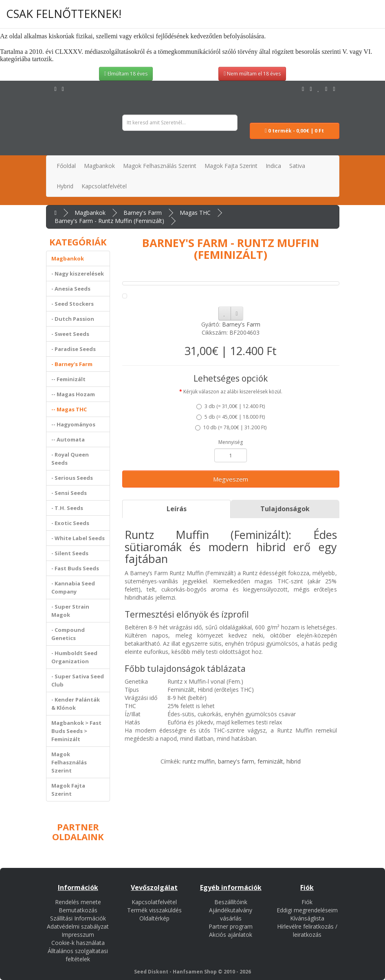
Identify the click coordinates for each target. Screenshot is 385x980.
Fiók (307, 902)
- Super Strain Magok (70, 611)
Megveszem (231, 479)
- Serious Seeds (72, 478)
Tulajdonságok (285, 509)
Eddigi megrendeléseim (307, 910)
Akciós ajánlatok (231, 935)
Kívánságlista (307, 918)
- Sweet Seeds (70, 334)
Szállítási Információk (78, 918)
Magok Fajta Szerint (68, 790)
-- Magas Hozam (73, 394)
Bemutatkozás (78, 910)
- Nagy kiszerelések (78, 274)
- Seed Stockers (73, 304)
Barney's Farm (143, 213)
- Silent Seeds (70, 553)
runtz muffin (199, 761)
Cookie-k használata (78, 943)
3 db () (231, 406)
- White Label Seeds (78, 538)
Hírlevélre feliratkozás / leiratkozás (307, 930)
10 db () (231, 427)
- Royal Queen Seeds (70, 459)
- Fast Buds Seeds (75, 568)
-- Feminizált (68, 379)
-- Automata (68, 439)
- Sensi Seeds (69, 493)
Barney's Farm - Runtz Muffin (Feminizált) (109, 221)
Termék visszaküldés (154, 910)
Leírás (177, 509)
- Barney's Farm (72, 364)
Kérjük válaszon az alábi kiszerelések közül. (233, 392)
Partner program (231, 926)
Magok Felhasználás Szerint (69, 762)
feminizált (270, 761)
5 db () (231, 417)
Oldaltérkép (154, 918)
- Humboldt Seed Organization (74, 657)
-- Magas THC (69, 409)
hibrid (294, 761)
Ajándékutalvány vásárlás (231, 914)
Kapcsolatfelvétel (154, 902)
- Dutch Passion (73, 319)
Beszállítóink (231, 902)
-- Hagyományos (73, 424)
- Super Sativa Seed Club (78, 680)
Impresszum (78, 935)
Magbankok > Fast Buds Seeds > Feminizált (76, 731)
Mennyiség (231, 442)
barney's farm (236, 761)
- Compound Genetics (68, 634)
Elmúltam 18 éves (126, 74)
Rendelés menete (78, 902)
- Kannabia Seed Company (73, 587)
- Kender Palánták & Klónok (76, 704)
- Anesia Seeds (71, 289)
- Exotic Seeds (70, 523)
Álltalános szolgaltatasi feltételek (78, 955)
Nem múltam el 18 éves (252, 74)
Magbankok (90, 213)
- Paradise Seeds (74, 349)
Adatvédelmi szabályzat (78, 926)
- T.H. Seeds (67, 508)
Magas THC (195, 213)
